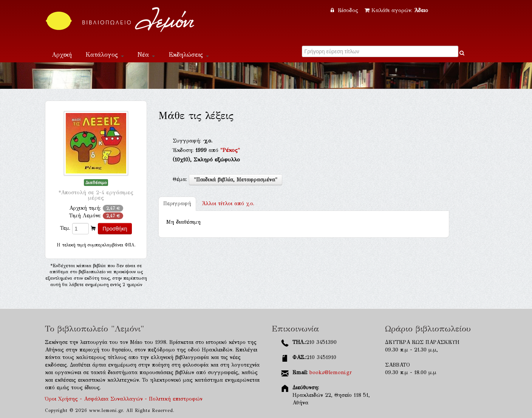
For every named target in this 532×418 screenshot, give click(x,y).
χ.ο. (228, 204)
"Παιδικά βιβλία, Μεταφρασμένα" (236, 180)
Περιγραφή (177, 204)
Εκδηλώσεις (189, 55)
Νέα (146, 55)
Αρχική (62, 55)
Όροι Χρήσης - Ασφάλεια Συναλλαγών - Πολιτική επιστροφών (124, 399)
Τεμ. (65, 228)
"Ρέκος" (230, 150)
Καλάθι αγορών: (396, 10)
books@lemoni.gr (331, 372)
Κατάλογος (105, 55)
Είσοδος (345, 10)
